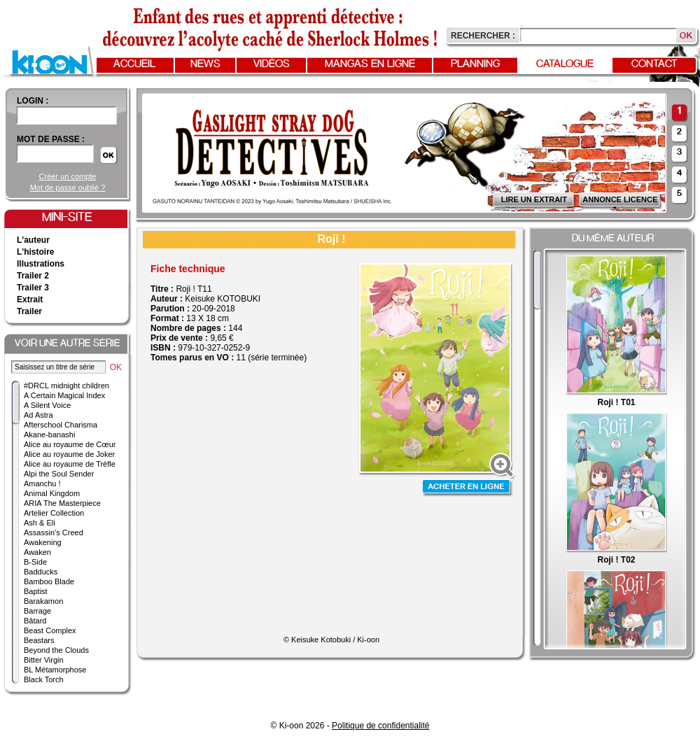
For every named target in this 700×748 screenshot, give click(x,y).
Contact (654, 64)
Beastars (39, 640)
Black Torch (44, 679)
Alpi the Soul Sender (59, 474)
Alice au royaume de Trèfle (70, 464)
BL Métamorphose (55, 670)
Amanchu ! (42, 484)
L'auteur (33, 240)
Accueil (134, 64)
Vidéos (272, 64)
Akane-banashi (49, 435)
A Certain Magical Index (64, 395)
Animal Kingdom (52, 493)
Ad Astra (38, 415)
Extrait (30, 299)
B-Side (35, 562)
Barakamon (43, 601)
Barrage (37, 611)
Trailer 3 (33, 288)
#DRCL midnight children (66, 386)
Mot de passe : (51, 139)
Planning (475, 64)
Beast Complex (50, 630)
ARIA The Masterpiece (62, 503)
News (205, 64)
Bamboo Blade (49, 581)
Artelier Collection (54, 513)
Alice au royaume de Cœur (70, 444)
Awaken (37, 552)
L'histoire (36, 252)
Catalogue (565, 64)
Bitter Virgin (44, 660)
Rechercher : (483, 36)
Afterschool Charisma (61, 425)
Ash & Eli (40, 523)
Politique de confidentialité (380, 726)
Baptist (36, 591)
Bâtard (35, 621)
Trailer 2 (33, 276)
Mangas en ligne (370, 64)
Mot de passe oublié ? (68, 188)
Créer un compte (68, 176)
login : (33, 101)
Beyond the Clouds (56, 650)
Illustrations (41, 264)
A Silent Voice (47, 405)
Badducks (41, 572)
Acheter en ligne (468, 488)
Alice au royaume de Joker (69, 454)
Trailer (29, 311)
